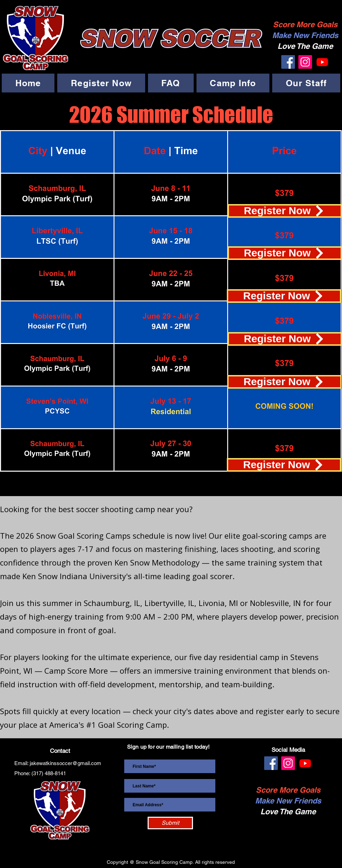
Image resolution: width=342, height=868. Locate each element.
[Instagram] (305, 62)
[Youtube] (322, 62)
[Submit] (170, 823)
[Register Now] (285, 211)
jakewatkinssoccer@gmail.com (65, 763)
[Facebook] (288, 62)
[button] (101, 83)
